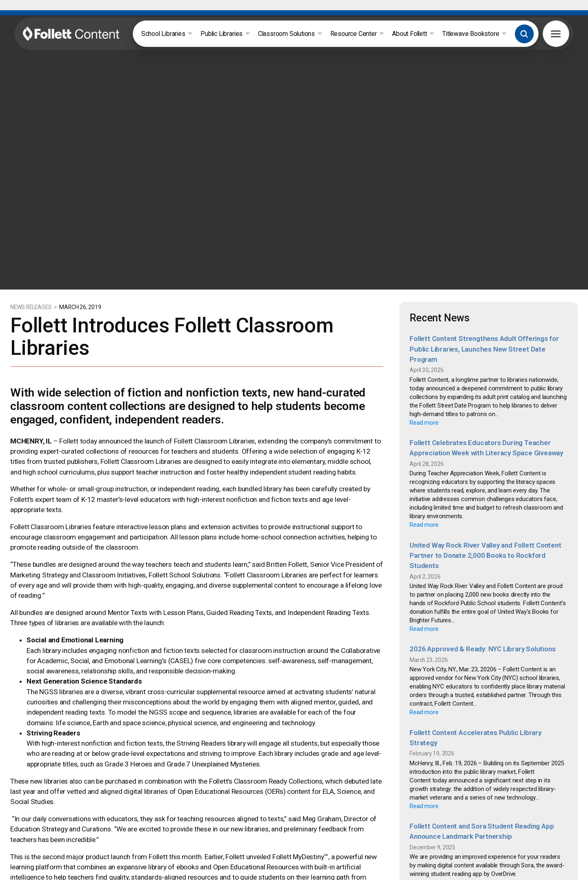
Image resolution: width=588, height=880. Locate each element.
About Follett (413, 34)
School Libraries (167, 34)
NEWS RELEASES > (34, 280)
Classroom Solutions (290, 34)
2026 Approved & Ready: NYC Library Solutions (482, 622)
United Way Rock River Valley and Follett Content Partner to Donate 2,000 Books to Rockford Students (485, 528)
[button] (524, 34)
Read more (424, 395)
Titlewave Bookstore (474, 34)
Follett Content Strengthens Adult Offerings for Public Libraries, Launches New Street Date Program (484, 322)
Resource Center (357, 34)
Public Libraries (225, 34)
